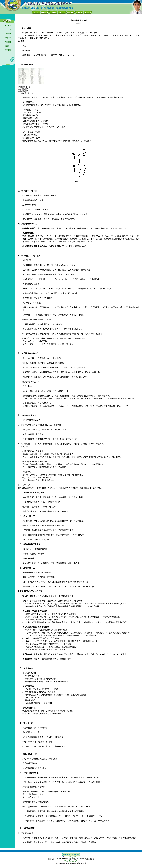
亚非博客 (8, 29)
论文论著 (8, 25)
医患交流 (8, 50)
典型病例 (8, 34)
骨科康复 (8, 42)
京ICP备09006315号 (71, 861)
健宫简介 (8, 46)
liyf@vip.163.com (73, 857)
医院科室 (8, 38)
